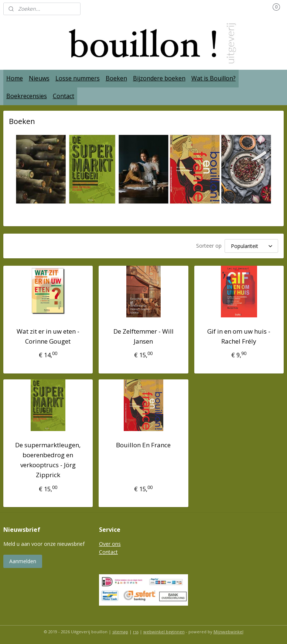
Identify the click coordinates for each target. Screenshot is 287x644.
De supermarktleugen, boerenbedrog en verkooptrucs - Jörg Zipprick (48, 459)
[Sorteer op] (251, 245)
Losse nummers (78, 78)
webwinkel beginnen (164, 631)
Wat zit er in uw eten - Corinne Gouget (48, 335)
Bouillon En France (143, 444)
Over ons (110, 543)
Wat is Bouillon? (213, 78)
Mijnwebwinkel (228, 631)
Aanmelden (23, 560)
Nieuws (39, 78)
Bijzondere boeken (159, 78)
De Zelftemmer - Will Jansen (143, 335)
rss (136, 631)
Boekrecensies (27, 96)
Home (15, 78)
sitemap (120, 631)
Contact (64, 96)
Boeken (116, 78)
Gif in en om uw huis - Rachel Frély (239, 335)
